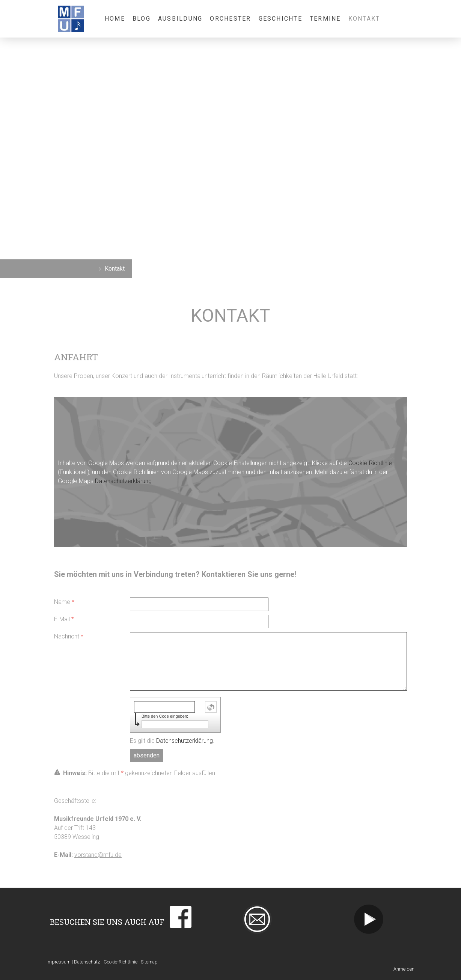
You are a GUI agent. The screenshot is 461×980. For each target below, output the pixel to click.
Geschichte (280, 19)
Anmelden (404, 969)
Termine (325, 19)
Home (115, 19)
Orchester (230, 19)
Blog (142, 19)
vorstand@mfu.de (98, 855)
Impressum (59, 962)
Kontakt (364, 19)
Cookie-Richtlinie (370, 463)
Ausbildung (180, 19)
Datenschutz (87, 962)
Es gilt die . (172, 741)
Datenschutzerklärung (123, 481)
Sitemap (149, 962)
